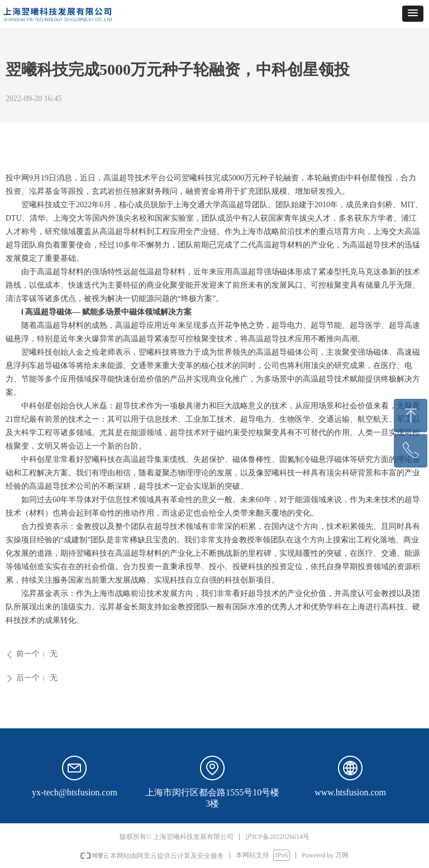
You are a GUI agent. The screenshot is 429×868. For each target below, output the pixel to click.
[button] (413, 14)
